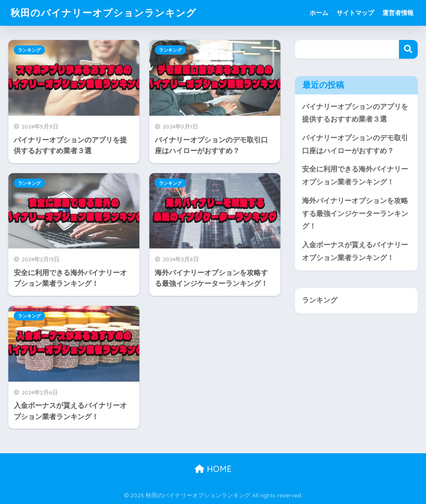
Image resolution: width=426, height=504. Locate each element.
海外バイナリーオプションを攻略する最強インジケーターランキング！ (355, 214)
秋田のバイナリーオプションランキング (103, 13)
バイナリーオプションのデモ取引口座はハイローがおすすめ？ (355, 144)
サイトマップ (355, 13)
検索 (408, 49)
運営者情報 (398, 13)
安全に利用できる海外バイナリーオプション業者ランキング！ (355, 176)
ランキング (29, 50)
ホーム (319, 13)
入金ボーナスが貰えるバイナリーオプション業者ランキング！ (355, 251)
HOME (213, 469)
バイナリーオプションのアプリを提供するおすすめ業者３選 (355, 113)
